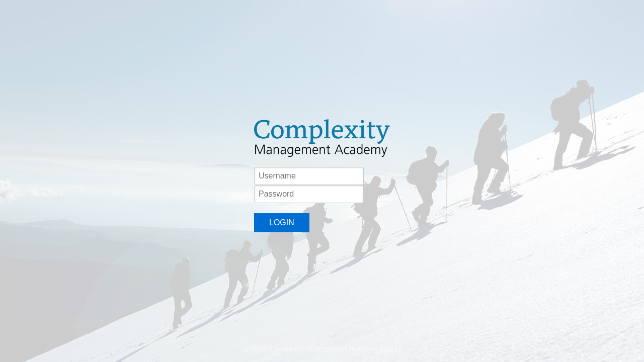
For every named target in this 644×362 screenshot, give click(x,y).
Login (282, 222)
